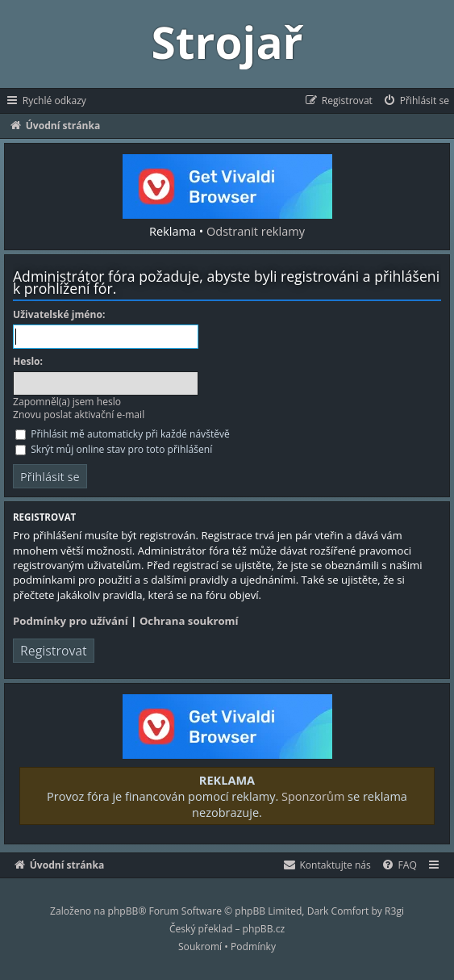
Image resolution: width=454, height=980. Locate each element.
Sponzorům (313, 796)
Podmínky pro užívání (71, 621)
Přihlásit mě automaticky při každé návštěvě (123, 434)
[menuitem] (416, 101)
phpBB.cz (264, 929)
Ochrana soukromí (189, 621)
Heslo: (28, 362)
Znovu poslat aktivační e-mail (79, 415)
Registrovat (54, 651)
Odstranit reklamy (256, 231)
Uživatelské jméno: (59, 315)
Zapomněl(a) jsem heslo (67, 402)
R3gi (394, 911)
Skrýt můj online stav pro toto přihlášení (114, 449)
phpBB (123, 911)
